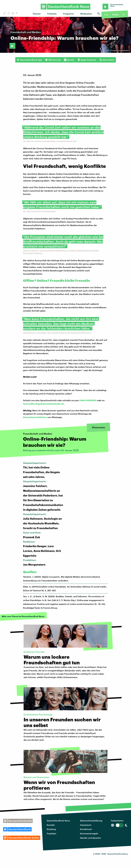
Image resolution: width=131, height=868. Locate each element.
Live (106, 15)
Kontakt (51, 825)
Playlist (115, 15)
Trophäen (52, 833)
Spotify (69, 60)
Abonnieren (107, 60)
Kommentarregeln (89, 833)
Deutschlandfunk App (29, 60)
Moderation (86, 14)
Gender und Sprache (90, 838)
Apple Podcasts (87, 60)
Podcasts (52, 14)
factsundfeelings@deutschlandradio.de (43, 404)
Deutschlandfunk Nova (58, 821)
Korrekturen (86, 829)
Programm (68, 14)
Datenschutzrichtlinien (35, 417)
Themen (37, 14)
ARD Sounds (53, 60)
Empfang (51, 829)
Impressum (86, 825)
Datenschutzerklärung (91, 821)
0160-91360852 (88, 400)
